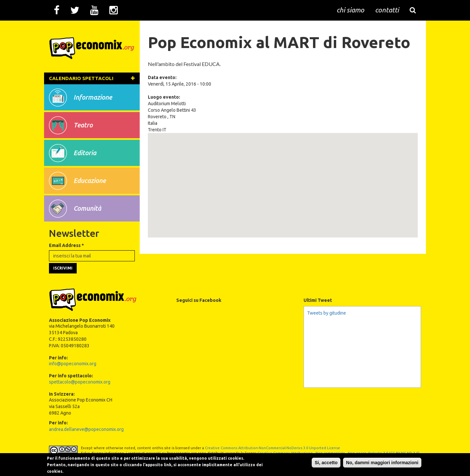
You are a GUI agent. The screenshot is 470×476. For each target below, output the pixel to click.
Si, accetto (326, 463)
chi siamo (350, 10)
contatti (387, 10)
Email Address (66, 245)
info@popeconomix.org (73, 364)
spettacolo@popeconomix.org (80, 382)
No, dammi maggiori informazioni (382, 463)
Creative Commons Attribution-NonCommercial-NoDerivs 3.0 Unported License (273, 448)
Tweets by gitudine (327, 313)
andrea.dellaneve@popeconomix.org (86, 429)
